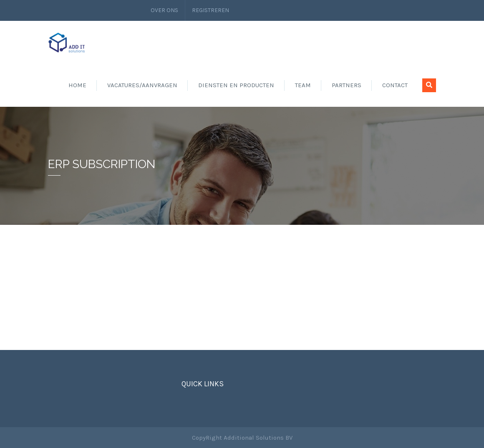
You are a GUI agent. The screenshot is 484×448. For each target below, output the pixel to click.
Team (303, 85)
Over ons (164, 10)
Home (77, 85)
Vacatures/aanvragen (142, 85)
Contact (395, 85)
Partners (347, 85)
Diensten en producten (236, 85)
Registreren (210, 10)
